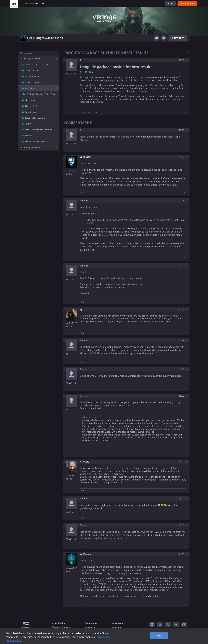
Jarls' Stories (30, 112)
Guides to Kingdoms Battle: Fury (41, 94)
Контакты (90, 627)
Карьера (116, 627)
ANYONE (84, 462)
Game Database (32, 70)
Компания (117, 623)
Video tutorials (32, 100)
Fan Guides (30, 88)
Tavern (28, 124)
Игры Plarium (59, 623)
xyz (82, 309)
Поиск (44, 4)
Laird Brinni (86, 157)
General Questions (33, 82)
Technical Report (32, 76)
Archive (28, 136)
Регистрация (187, 4)
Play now (178, 38)
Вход (171, 4)
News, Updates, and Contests (39, 64)
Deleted (84, 60)
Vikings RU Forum (32, 148)
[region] (104, 636)
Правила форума (61, 627)
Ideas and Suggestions (35, 118)
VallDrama (85, 554)
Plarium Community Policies (37, 142)
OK (159, 636)
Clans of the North (33, 106)
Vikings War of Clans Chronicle (38, 130)
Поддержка (91, 623)
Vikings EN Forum (32, 59)
